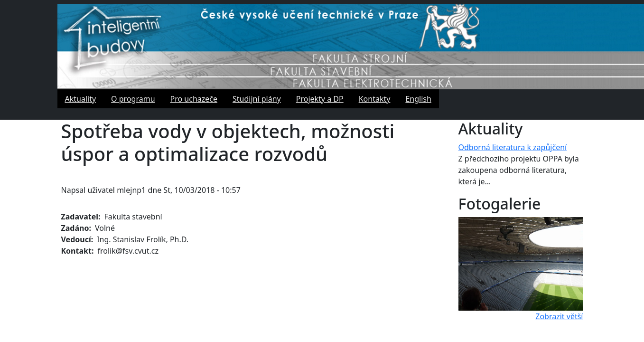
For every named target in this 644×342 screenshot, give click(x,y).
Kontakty (375, 99)
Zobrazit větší (559, 316)
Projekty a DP (320, 99)
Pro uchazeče (194, 99)
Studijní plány (257, 99)
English (418, 99)
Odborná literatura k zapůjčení (513, 147)
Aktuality (81, 99)
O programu (133, 99)
